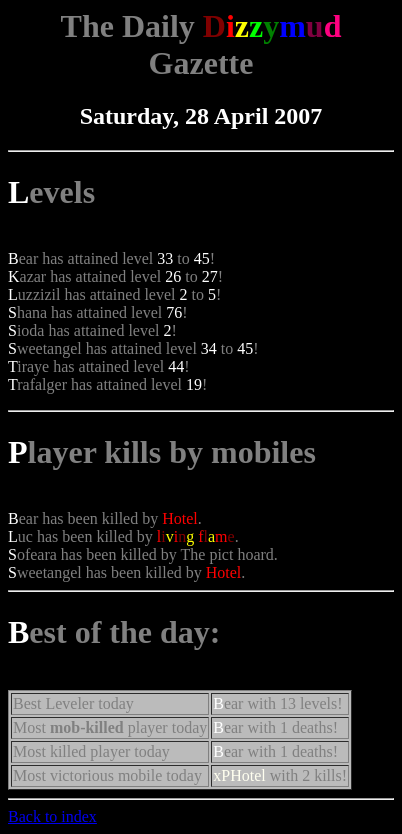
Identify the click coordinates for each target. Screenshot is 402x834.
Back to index (52, 816)
